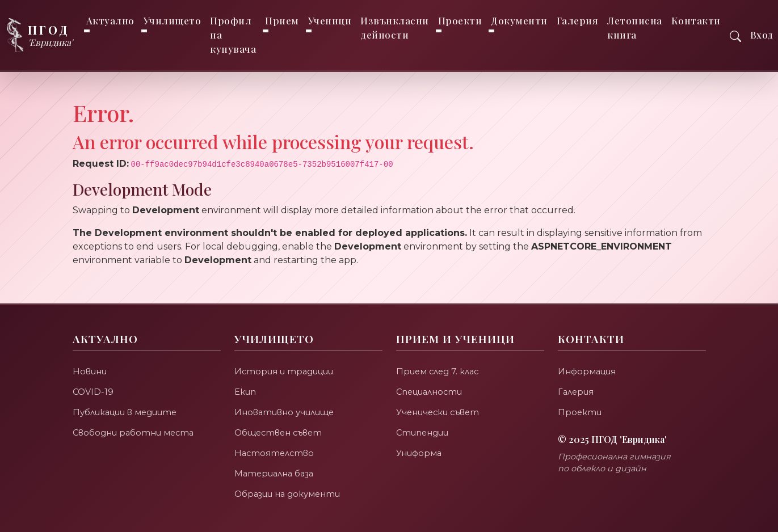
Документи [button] (520, 20)
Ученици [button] (330, 20)
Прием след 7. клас (439, 371)
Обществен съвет (280, 432)
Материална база (276, 473)
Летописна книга (635, 28)
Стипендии (423, 432)
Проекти (580, 412)
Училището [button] (173, 20)
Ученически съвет (440, 412)
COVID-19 (94, 392)
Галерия (578, 20)
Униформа (420, 453)
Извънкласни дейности (395, 28)
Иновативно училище (285, 412)
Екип (245, 392)
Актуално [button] (110, 20)
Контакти (696, 20)
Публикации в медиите (126, 412)
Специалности (430, 392)
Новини (90, 371)
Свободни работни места (134, 432)
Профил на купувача (234, 35)
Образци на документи (288, 494)
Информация (588, 371)
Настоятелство (275, 453)
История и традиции (285, 371)
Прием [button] (283, 20)
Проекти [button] (460, 20)
